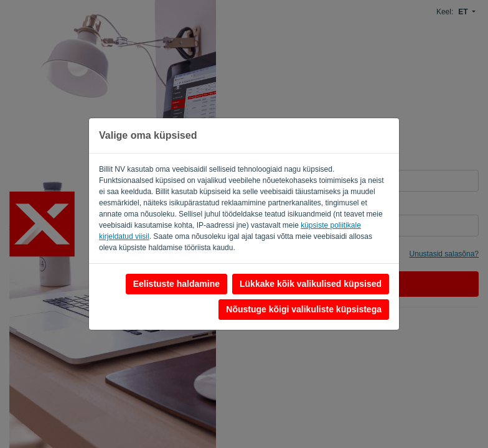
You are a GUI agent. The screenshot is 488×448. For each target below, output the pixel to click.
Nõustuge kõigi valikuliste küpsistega (304, 309)
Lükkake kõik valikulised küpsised (311, 284)
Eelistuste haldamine (176, 284)
